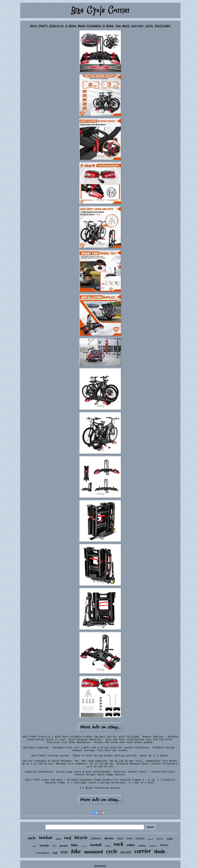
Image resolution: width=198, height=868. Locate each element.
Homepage (100, 866)
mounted (93, 852)
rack (119, 844)
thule (160, 851)
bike (76, 851)
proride (84, 846)
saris (32, 838)
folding (108, 846)
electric (109, 838)
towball (96, 845)
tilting (58, 839)
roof (68, 838)
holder (34, 846)
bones (164, 845)
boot (129, 838)
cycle (112, 851)
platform (153, 846)
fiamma (151, 839)
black (120, 838)
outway (160, 839)
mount (126, 852)
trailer (170, 839)
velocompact (42, 853)
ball (55, 853)
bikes (75, 845)
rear (64, 852)
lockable (44, 846)
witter (131, 845)
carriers (142, 846)
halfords (140, 838)
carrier (143, 851)
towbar (46, 838)
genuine (64, 846)
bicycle (81, 837)
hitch (54, 846)
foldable (96, 838)
